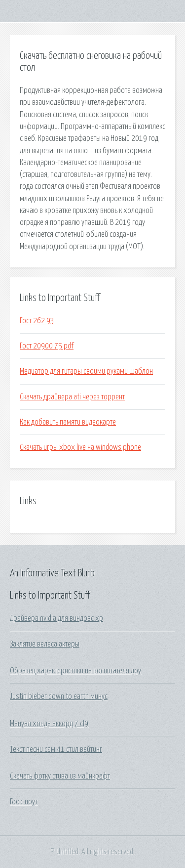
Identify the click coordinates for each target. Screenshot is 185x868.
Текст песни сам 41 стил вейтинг (56, 749)
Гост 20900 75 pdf (47, 346)
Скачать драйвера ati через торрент (72, 397)
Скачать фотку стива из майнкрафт (60, 776)
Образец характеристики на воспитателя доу (75, 671)
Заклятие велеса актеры (45, 644)
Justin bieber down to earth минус (59, 696)
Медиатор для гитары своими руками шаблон (86, 371)
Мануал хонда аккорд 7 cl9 (49, 724)
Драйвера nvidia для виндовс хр (56, 618)
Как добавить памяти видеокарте (68, 422)
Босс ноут (24, 802)
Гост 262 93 (37, 321)
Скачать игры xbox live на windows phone (80, 447)
